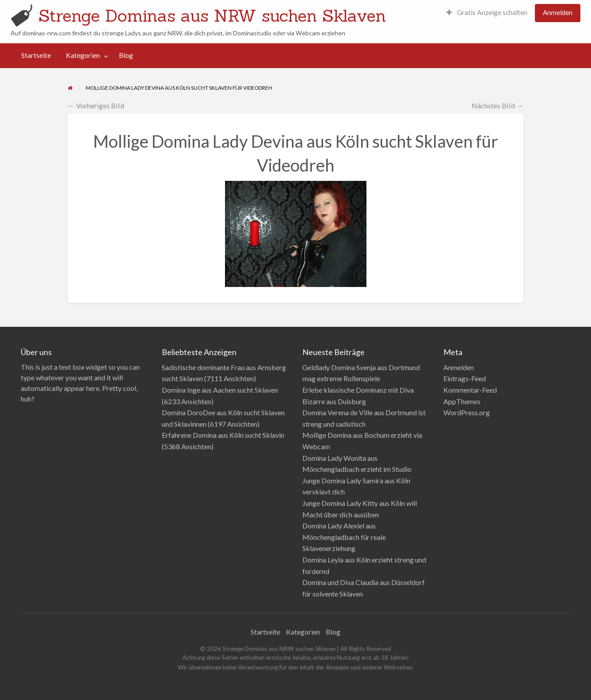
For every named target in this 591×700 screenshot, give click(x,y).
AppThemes (462, 401)
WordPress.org (467, 412)
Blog (126, 55)
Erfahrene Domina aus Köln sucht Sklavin (223, 435)
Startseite (36, 55)
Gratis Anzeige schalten (487, 12)
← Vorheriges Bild (96, 105)
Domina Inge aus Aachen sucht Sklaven (220, 390)
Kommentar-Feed (470, 390)
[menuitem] (487, 13)
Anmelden (558, 12)
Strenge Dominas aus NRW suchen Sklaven (212, 15)
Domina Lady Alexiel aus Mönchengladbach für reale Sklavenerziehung (344, 537)
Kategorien (83, 55)
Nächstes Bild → (498, 105)
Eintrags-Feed (465, 378)
